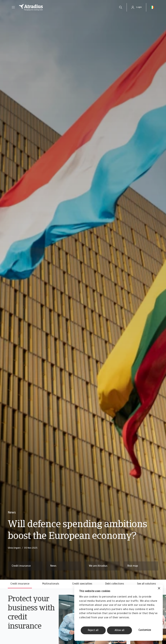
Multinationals (51, 584)
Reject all (93, 630)
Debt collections (115, 584)
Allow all (119, 630)
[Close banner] (159, 589)
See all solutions (146, 584)
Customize (145, 630)
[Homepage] (65, 7)
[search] (121, 7)
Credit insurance (20, 584)
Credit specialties (82, 584)
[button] (13, 7)
